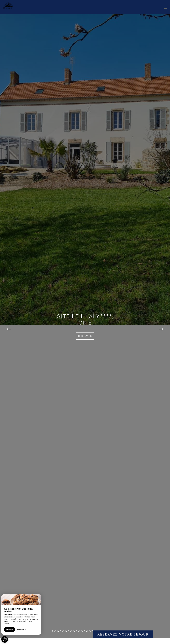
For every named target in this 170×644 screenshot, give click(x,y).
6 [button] (66, 631)
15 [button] (90, 631)
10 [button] (76, 631)
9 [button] (74, 631)
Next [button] (161, 326)
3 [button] (58, 631)
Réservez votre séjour (123, 634)
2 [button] (55, 631)
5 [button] (63, 631)
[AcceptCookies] (5, 639)
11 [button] (79, 631)
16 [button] (92, 631)
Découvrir (85, 336)
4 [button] (61, 631)
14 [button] (87, 631)
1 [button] (53, 631)
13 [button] (84, 631)
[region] (21, 614)
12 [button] (82, 631)
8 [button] (71, 631)
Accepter (10, 629)
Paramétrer (22, 629)
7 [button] (69, 631)
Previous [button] (9, 326)
